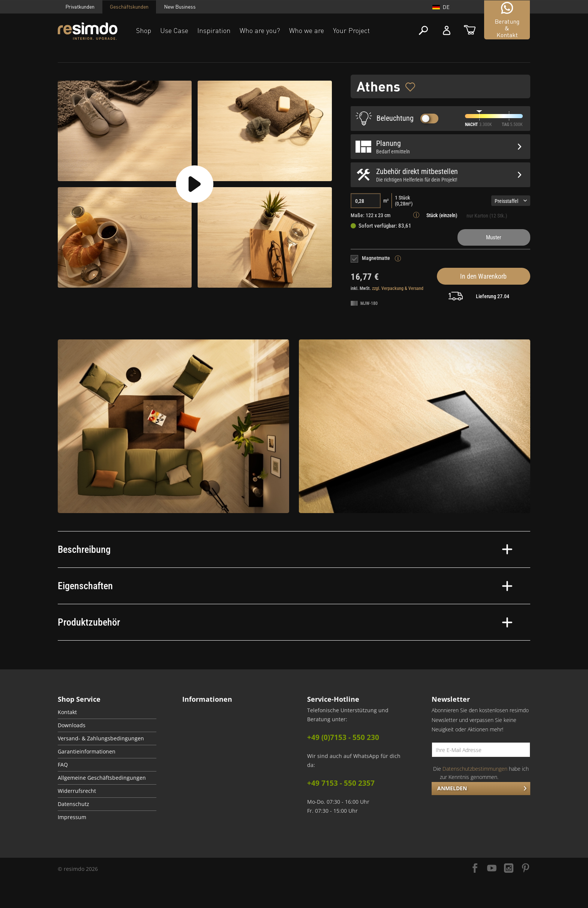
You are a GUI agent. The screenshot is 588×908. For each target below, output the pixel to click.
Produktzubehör (285, 622)
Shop (144, 30)
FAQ (63, 765)
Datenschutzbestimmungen (475, 769)
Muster (494, 237)
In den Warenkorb (483, 276)
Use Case (174, 30)
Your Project (351, 30)
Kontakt (67, 712)
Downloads (72, 725)
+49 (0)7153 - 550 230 (343, 737)
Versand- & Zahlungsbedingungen (101, 738)
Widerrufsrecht (77, 791)
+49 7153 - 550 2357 (341, 783)
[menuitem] (107, 712)
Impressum (72, 817)
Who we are (307, 30)
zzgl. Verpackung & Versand (398, 288)
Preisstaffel (511, 201)
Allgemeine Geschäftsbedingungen (102, 778)
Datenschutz (73, 804)
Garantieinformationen (87, 752)
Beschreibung (285, 549)
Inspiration (214, 30)
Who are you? (260, 30)
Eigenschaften (285, 586)
